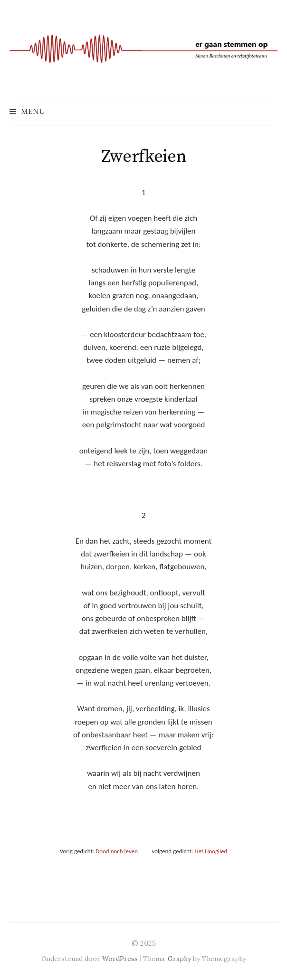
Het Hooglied (211, 851)
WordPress (120, 959)
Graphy (179, 959)
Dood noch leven (117, 851)
